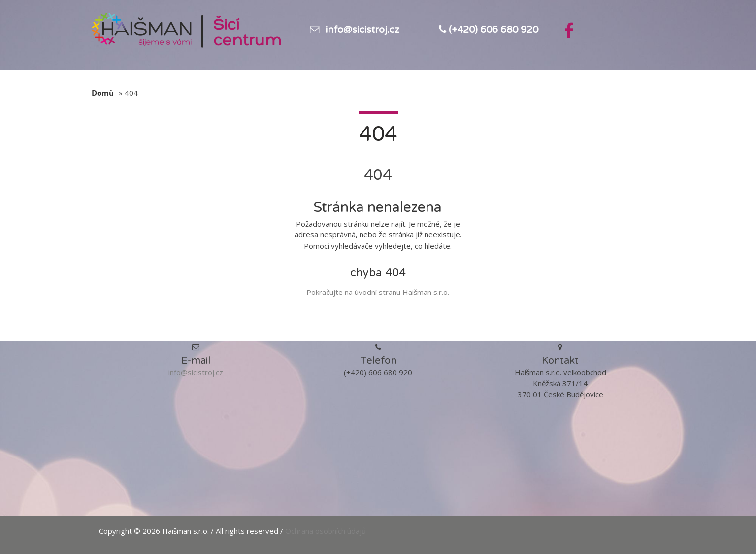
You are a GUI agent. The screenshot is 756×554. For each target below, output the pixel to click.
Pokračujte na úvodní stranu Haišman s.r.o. (378, 292)
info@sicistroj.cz (362, 30)
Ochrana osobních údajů (326, 531)
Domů (103, 93)
